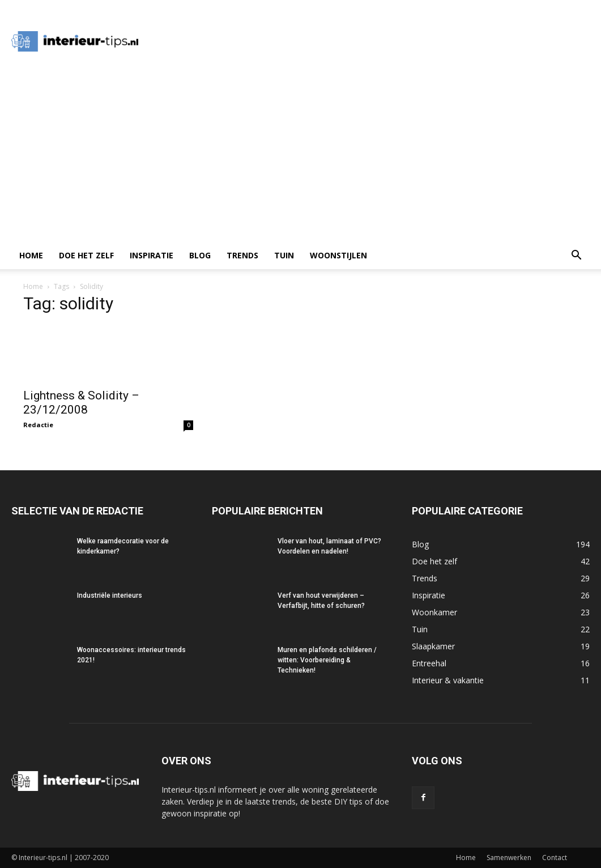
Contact (555, 858)
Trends (242, 255)
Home (31, 255)
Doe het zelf (86, 255)
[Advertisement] (300, 157)
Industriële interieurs (110, 595)
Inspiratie (152, 255)
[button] (576, 256)
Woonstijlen (338, 255)
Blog (200, 255)
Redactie (38, 425)
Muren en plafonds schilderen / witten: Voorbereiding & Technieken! (327, 660)
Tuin (284, 255)
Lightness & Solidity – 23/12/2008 (81, 403)
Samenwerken (509, 858)
